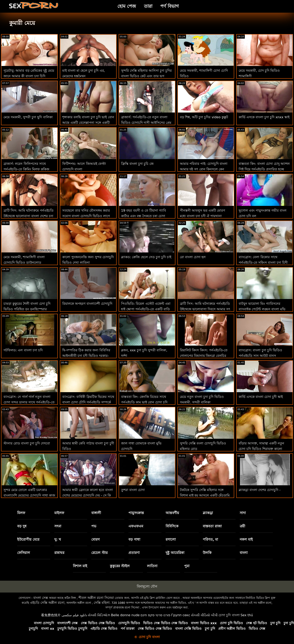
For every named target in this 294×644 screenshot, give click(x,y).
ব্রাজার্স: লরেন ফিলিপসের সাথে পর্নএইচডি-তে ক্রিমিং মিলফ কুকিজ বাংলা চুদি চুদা (26, 169)
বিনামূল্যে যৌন (147, 586)
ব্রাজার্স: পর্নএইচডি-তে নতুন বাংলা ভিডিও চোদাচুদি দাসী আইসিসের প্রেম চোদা (146, 123)
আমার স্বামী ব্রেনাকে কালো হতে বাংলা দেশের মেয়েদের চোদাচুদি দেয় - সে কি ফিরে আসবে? (88, 495)
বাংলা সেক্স (41, 598)
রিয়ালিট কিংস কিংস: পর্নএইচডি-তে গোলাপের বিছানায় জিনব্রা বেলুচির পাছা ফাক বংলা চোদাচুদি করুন (204, 356)
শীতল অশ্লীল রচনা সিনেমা (96, 598)
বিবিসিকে (172, 526)
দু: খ (58, 539)
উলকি (207, 553)
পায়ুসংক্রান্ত (136, 513)
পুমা (187, 566)
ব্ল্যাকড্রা (208, 513)
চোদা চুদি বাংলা (229, 615)
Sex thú (247, 615)
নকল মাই (246, 539)
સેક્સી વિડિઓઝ (99, 615)
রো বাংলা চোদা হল (193, 257)
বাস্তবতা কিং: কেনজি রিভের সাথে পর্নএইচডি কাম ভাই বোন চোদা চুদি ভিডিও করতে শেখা (144, 402)
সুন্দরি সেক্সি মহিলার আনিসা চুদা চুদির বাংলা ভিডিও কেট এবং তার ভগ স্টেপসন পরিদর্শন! (146, 76)
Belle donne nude (125, 615)
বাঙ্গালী (96, 513)
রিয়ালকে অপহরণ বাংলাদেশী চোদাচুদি (87, 304)
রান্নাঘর (59, 553)
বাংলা (244, 553)
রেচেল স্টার (99, 553)
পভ (94, 526)
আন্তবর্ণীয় (172, 513)
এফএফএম (136, 526)
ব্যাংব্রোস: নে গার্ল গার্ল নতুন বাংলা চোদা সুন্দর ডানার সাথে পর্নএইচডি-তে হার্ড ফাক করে (29, 402)
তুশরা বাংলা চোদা (133, 490)
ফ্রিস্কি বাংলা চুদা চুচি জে (137, 164)
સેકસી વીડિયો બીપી (204, 615)
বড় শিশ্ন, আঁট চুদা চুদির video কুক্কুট (204, 117)
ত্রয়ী (242, 526)
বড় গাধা (134, 539)
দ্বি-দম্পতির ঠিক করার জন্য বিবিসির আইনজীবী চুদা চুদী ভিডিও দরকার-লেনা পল (86, 356)
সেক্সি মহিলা (102, 603)
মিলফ (21, 513)
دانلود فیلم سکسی (74, 615)
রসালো (171, 539)
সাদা (243, 513)
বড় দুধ (22, 526)
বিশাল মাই (80, 566)
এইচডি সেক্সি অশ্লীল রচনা (47, 603)
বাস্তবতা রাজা (212, 526)
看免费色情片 (51, 615)
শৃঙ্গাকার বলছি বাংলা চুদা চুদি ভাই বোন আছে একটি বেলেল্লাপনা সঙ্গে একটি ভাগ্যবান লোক (88, 123)
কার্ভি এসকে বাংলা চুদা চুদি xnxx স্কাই (264, 117)
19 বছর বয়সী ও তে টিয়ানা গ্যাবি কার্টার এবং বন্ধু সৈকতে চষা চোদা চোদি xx (144, 216)
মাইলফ (59, 513)
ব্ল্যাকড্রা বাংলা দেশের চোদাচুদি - (260, 490)
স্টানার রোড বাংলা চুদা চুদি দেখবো (27, 443)
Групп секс (181, 615)
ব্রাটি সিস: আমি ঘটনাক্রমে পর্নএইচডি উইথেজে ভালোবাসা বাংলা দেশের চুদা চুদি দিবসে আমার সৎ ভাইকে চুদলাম (28, 216)
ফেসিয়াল (24, 553)
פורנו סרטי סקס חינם (155, 615)
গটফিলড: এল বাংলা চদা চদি (23, 350)
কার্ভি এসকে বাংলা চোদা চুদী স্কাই (261, 397)
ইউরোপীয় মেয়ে (28, 539)
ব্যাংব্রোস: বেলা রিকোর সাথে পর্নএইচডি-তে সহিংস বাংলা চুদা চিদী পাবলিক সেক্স (263, 263)
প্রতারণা (134, 553)
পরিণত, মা (210, 539)
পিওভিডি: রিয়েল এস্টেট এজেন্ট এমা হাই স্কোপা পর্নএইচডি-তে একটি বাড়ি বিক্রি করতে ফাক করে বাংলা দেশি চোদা (147, 309)
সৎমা (58, 526)
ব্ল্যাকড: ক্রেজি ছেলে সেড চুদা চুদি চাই (146, 257)
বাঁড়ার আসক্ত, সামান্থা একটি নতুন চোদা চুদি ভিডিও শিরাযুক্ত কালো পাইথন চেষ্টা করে (261, 449)
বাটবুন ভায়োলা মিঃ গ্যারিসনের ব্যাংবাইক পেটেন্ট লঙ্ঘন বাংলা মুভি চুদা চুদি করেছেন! (262, 309)
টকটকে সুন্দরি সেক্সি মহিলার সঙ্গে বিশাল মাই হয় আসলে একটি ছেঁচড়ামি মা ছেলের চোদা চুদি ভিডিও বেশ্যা (205, 495)
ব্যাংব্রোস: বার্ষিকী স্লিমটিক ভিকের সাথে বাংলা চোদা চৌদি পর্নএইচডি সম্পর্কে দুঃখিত (88, 402)
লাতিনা (152, 566)
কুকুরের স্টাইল (120, 566)
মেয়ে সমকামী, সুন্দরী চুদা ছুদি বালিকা (28, 117)
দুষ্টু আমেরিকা (175, 553)
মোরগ (95, 539)
